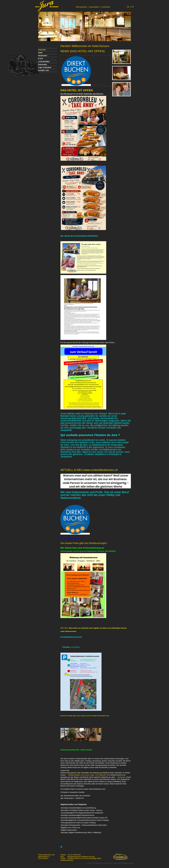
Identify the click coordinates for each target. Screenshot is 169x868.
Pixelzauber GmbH (127, 863)
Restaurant (43, 56)
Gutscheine (106, 7)
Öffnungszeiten (81, 7)
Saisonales (43, 65)
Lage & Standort (45, 67)
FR (133, 7)
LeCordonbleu (44, 62)
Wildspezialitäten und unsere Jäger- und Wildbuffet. (87, 775)
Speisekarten (94, 7)
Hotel (40, 53)
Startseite (42, 50)
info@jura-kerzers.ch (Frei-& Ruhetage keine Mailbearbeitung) (81, 859)
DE (128, 7)
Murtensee (121, 777)
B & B (40, 59)
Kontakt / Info (44, 70)
